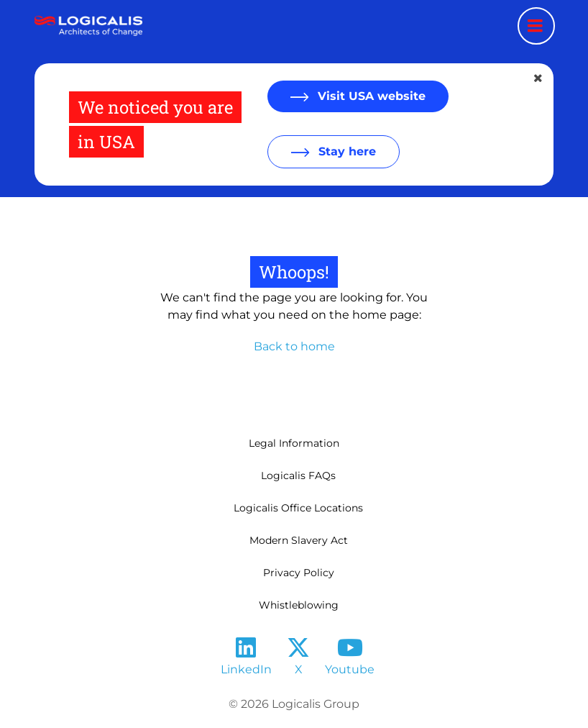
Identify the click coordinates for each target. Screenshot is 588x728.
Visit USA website (370, 96)
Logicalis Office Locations (298, 508)
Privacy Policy (299, 573)
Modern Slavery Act (299, 540)
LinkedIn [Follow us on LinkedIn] (246, 669)
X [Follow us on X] (299, 669)
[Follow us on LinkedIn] (246, 652)
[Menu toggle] (536, 26)
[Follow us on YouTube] (350, 652)
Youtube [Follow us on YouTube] (350, 669)
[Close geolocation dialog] (539, 78)
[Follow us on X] (298, 652)
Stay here (345, 151)
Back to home (294, 346)
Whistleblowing (299, 605)
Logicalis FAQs (298, 476)
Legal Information (294, 443)
